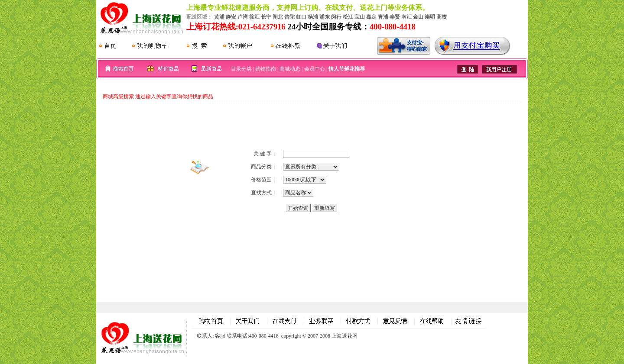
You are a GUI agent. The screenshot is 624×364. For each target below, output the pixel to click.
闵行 (336, 17)
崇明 (430, 17)
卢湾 (243, 17)
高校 (442, 17)
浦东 (325, 17)
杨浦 (313, 17)
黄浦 (219, 17)
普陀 (289, 17)
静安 (231, 17)
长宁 (266, 17)
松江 (348, 17)
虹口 (301, 17)
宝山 (360, 17)
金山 (418, 17)
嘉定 (371, 17)
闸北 (278, 17)
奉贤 (395, 17)
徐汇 (254, 17)
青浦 (383, 17)
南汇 (406, 17)
